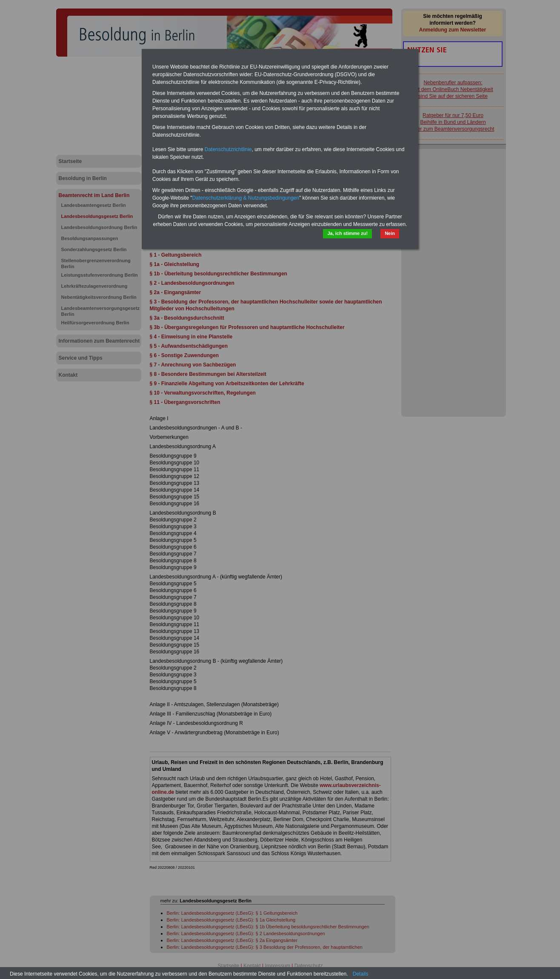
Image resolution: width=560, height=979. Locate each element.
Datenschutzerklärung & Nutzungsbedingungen (246, 198)
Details (361, 974)
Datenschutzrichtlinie (228, 149)
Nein (390, 233)
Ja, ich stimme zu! (347, 233)
